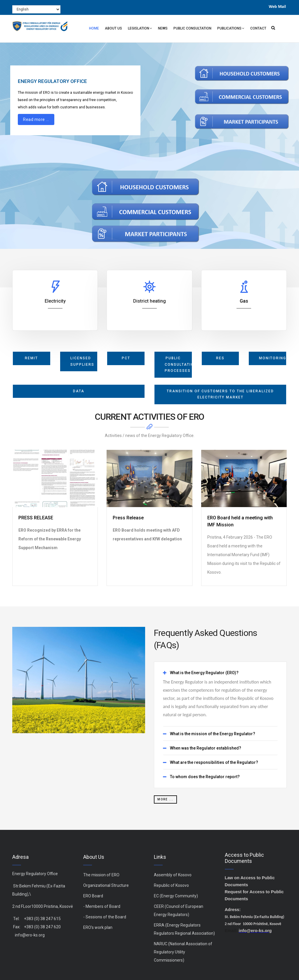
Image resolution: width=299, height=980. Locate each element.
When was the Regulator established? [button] (206, 748)
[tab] (220, 673)
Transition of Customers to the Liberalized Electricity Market (220, 394)
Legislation (140, 29)
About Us (113, 28)
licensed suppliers (82, 361)
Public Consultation (192, 28)
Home (94, 28)
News (163, 28)
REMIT (31, 358)
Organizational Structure (106, 885)
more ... (165, 799)
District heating (149, 301)
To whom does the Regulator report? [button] (205, 777)
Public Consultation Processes (179, 364)
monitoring (273, 358)
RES (220, 358)
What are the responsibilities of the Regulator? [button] (214, 763)
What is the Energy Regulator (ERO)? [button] (204, 673)
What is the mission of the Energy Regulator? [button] (213, 734)
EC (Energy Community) (176, 896)
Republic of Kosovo (171, 885)
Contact (258, 28)
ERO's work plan (98, 927)
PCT (126, 358)
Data (79, 391)
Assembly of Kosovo (173, 875)
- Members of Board (102, 906)
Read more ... (36, 119)
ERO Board (93, 896)
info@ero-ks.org (30, 935)
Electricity (55, 301)
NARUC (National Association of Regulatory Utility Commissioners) (183, 952)
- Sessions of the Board (105, 917)
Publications (231, 29)
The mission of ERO (101, 875)
